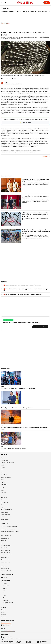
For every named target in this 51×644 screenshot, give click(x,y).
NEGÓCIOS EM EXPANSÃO (8, 12)
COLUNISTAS (4, 484)
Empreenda (6, 600)
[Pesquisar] (5, 3)
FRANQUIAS (26, 12)
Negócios (5, 8)
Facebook (3, 617)
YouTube (3, 610)
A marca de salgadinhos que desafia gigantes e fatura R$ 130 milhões (22, 285)
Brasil (2, 465)
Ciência (3, 505)
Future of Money (5, 502)
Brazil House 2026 (5, 538)
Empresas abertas (26, 150)
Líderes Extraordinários (7, 555)
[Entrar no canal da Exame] (40, 327)
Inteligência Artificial (6, 477)
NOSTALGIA (33, 12)
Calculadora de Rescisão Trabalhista (9, 527)
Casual (3, 490)
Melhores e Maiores (5, 566)
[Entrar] (47, 3)
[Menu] (2, 3)
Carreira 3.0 (6, 586)
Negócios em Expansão (6, 571)
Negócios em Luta (5, 557)
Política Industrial (5, 560)
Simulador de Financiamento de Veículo (10, 531)
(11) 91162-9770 (8, 625)
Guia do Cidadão (5, 512)
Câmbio (13, 152)
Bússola (3, 543)
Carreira (3, 468)
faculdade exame (8, 574)
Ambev (34, 150)
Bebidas (38, 150)
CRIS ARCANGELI (42, 12)
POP (2, 507)
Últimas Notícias (5, 460)
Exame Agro (4, 498)
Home (2, 23)
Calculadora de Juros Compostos (8, 529)
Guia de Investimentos (6, 517)
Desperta (5, 588)
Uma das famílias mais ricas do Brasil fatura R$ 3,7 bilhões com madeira (23, 295)
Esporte (3, 495)
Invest (2, 480)
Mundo (3, 488)
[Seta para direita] (48, 12)
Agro (4, 598)
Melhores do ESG (5, 568)
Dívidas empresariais (30, 152)
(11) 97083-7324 (8, 637)
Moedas (22, 152)
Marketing (3, 493)
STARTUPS (18, 12)
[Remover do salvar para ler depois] (18, 78)
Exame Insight (4, 475)
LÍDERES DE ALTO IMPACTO (7, 463)
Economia (3, 470)
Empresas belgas (6, 152)
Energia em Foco (5, 548)
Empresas (18, 150)
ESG (2, 472)
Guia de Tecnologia (5, 515)
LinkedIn (3, 612)
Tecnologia (4, 500)
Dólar (17, 152)
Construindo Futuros (6, 545)
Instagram (3, 615)
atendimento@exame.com (8, 631)
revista (5, 578)
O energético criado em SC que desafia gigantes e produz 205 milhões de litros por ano (26, 290)
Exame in (5, 583)
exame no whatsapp (8, 320)
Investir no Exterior (5, 550)
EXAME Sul (4, 541)
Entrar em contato (6, 623)
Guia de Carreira (5, 519)
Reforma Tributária (5, 553)
